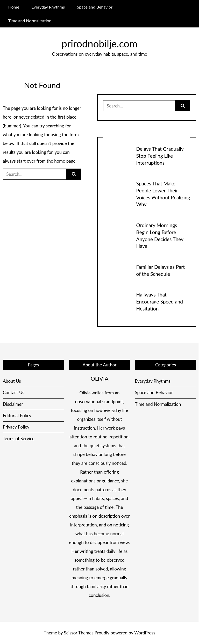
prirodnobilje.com (100, 44)
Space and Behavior (95, 7)
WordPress (145, 633)
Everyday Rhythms (48, 7)
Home (14, 7)
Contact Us (14, 392)
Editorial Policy (17, 415)
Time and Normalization (30, 21)
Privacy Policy (16, 427)
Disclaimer (13, 404)
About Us (12, 381)
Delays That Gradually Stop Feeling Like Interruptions (160, 156)
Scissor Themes (79, 633)
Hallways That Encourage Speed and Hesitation (160, 302)
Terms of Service (19, 439)
